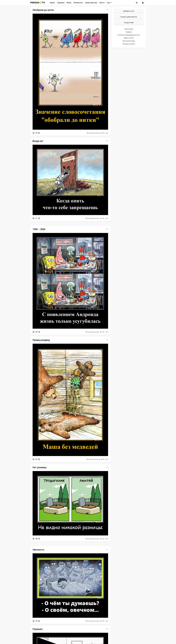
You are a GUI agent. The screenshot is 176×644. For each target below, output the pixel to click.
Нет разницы (40, 467)
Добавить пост (129, 11)
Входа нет (38, 141)
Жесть (102, 3)
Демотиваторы (91, 3)
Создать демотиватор (129, 17)
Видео (52, 3)
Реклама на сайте (129, 44)
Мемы (69, 3)
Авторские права (129, 41)
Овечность (38, 550)
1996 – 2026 (39, 229)
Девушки (61, 3)
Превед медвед (41, 340)
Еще (109, 3)
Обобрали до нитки (43, 10)
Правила (129, 32)
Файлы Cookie (129, 38)
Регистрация (129, 29)
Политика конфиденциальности (129, 35)
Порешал (38, 629)
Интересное (78, 3)
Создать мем (129, 22)
